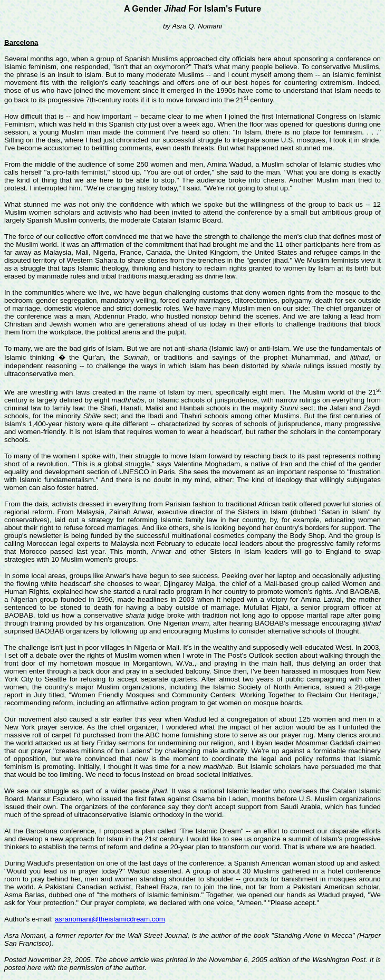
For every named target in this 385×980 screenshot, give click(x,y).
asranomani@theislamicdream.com (110, 919)
